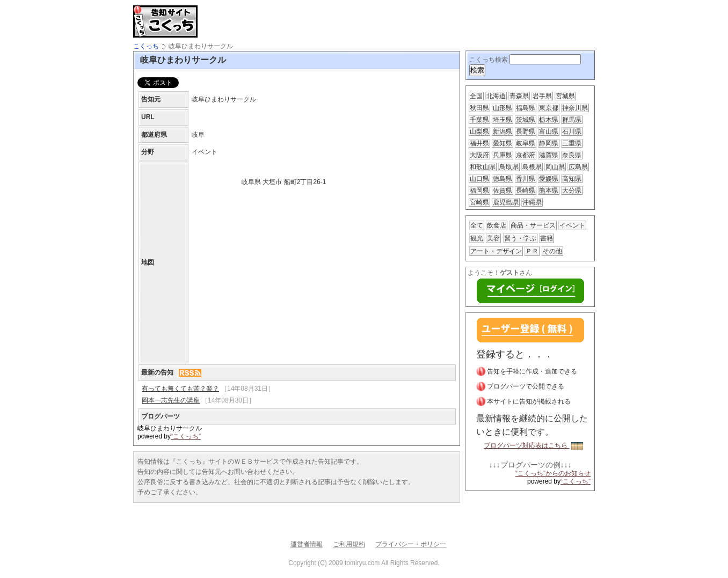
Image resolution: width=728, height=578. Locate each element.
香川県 (526, 179)
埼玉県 (503, 120)
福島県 (526, 108)
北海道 (496, 96)
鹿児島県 (506, 202)
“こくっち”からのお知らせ (553, 473)
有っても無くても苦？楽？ (180, 389)
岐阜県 (526, 143)
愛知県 (503, 143)
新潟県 (503, 131)
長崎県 (526, 191)
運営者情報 (307, 544)
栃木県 (549, 120)
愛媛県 (549, 179)
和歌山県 (483, 167)
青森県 (519, 96)
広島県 (578, 167)
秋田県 (479, 108)
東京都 (549, 108)
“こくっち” (186, 436)
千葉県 (479, 120)
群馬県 (572, 120)
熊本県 (549, 191)
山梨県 (479, 131)
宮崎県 (479, 202)
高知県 (572, 179)
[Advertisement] (329, 21)
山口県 (479, 179)
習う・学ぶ (520, 238)
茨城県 (526, 120)
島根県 (532, 167)
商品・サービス (533, 225)
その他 (552, 251)
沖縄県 (532, 202)
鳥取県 (509, 167)
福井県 (479, 143)
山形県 (503, 108)
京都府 (526, 155)
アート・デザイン (496, 251)
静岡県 (549, 143)
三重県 (572, 143)
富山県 (549, 131)
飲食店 (497, 225)
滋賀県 (549, 155)
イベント (572, 225)
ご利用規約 (349, 544)
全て (477, 225)
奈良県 (572, 155)
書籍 (547, 238)
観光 (477, 238)
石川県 (572, 131)
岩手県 (542, 96)
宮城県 (565, 96)
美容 (493, 238)
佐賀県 (503, 191)
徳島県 (503, 179)
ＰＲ (532, 251)
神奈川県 (575, 108)
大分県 (572, 191)
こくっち (146, 46)
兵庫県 (503, 155)
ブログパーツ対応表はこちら (533, 445)
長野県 (526, 131)
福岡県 (479, 191)
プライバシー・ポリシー (411, 544)
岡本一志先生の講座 (171, 400)
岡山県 (555, 167)
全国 (476, 96)
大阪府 (479, 155)
